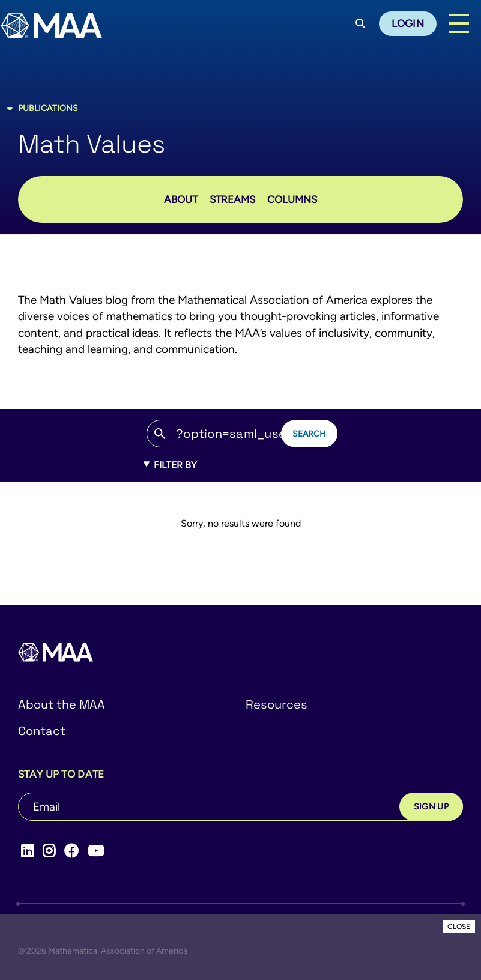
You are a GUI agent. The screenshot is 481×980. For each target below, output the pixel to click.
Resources (277, 704)
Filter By (170, 465)
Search (309, 433)
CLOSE (459, 927)
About (181, 199)
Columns (292, 199)
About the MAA (62, 704)
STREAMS (232, 199)
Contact (42, 731)
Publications (48, 108)
